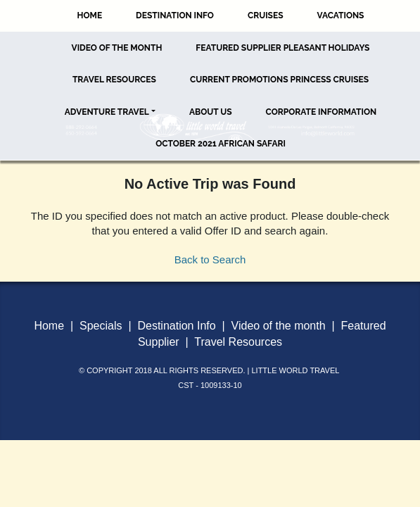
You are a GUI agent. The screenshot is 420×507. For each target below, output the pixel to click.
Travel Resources (114, 80)
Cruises (266, 15)
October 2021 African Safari (221, 144)
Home (90, 15)
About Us (211, 112)
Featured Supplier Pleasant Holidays (282, 48)
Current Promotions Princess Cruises (279, 80)
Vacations (341, 15)
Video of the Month (117, 48)
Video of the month (279, 326)
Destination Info (175, 15)
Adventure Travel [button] (107, 112)
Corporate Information (322, 112)
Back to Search (210, 259)
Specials (101, 326)
